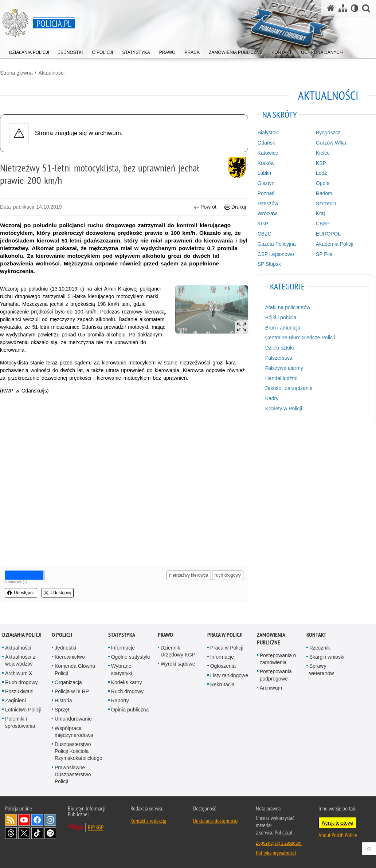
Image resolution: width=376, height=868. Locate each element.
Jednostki (65, 648)
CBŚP (323, 224)
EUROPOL (328, 234)
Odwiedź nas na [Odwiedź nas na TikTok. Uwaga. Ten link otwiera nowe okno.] (37, 833)
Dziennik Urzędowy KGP (178, 651)
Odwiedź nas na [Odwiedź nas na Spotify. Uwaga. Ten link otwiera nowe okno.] (50, 833)
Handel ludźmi (281, 378)
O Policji (62, 635)
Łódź (321, 173)
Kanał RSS (11, 820)
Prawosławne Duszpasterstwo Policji (73, 774)
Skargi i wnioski (327, 657)
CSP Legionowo (276, 254)
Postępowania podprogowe (276, 675)
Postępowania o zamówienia (278, 659)
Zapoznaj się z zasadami (279, 843)
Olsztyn (266, 183)
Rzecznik (320, 648)
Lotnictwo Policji (23, 710)
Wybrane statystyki (122, 669)
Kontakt (316, 635)
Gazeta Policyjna (277, 244)
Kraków (266, 163)
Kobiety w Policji (284, 409)
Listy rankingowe (229, 675)
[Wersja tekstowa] (355, 8)
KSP (321, 163)
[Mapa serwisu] (343, 8)
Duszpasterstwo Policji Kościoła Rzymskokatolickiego (79, 751)
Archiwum (271, 688)
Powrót (205, 207)
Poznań (266, 193)
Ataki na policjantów (288, 307)
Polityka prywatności (276, 853)
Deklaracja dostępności (216, 821)
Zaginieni (15, 701)
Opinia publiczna (130, 710)
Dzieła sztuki (280, 348)
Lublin (264, 173)
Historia (63, 701)
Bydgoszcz (328, 133)
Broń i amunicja (283, 328)
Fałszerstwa (279, 358)
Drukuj (235, 207)
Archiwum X (19, 673)
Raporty (120, 701)
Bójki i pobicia (281, 317)
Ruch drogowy (21, 682)
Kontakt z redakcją (148, 821)
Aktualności (51, 73)
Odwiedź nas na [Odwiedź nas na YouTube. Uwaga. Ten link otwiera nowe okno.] (24, 820)
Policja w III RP (72, 691)
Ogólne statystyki (131, 657)
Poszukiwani (19, 691)
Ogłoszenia (223, 666)
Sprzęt (62, 710)
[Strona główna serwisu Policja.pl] (331, 8)
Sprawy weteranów (322, 669)
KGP (263, 224)
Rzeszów (268, 204)
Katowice (268, 153)
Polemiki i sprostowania (20, 722)
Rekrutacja (222, 684)
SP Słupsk (269, 264)
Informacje (123, 648)
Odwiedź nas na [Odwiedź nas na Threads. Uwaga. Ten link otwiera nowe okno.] (11, 833)
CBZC (265, 234)
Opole (323, 183)
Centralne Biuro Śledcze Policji (300, 338)
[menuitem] (29, 51)
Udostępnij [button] (21, 593)
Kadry (272, 398)
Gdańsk (266, 143)
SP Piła (324, 254)
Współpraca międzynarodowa (74, 732)
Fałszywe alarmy (284, 368)
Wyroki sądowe (178, 664)
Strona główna (16, 73)
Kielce (323, 153)
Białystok (268, 133)
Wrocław (267, 213)
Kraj (320, 213)
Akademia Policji (335, 244)
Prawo (165, 635)
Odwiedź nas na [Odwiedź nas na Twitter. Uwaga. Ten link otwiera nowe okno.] (24, 833)
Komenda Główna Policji (75, 669)
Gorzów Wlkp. (332, 143)
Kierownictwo (70, 657)
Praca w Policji (225, 635)
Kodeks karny (127, 682)
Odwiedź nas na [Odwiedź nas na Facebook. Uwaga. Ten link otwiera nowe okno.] (37, 820)
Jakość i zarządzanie (289, 388)
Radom (324, 193)
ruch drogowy (228, 575)
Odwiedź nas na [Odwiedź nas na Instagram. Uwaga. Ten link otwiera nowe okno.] (50, 820)
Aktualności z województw (20, 660)
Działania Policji (22, 635)
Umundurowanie (73, 719)
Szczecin (326, 204)
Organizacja (68, 682)
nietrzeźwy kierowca (189, 575)
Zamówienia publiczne (271, 639)
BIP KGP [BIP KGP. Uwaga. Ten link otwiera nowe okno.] (96, 827)
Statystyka (122, 635)
